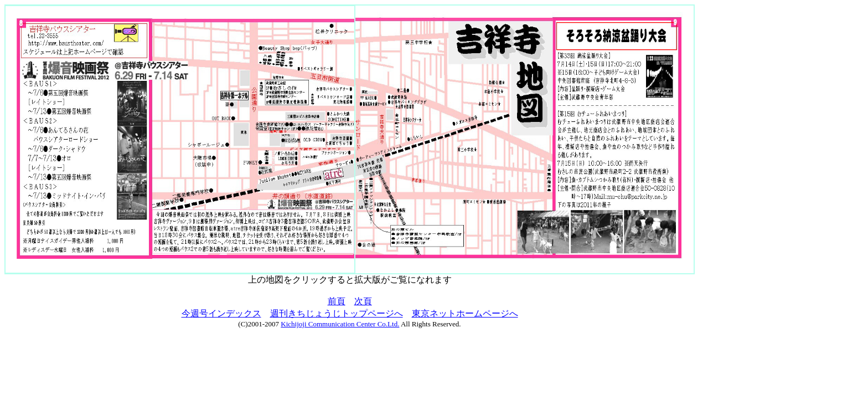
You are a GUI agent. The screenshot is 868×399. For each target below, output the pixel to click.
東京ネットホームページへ (465, 313)
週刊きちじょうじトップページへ (337, 313)
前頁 (337, 301)
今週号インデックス (221, 313)
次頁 (363, 301)
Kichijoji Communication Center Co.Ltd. (340, 324)
